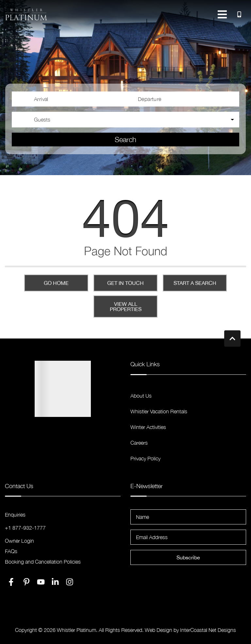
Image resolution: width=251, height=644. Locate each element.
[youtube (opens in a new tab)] (41, 582)
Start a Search (195, 283)
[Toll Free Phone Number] (239, 14)
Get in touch (125, 283)
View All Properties (126, 306)
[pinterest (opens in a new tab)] (26, 582)
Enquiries (15, 515)
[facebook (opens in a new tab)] (12, 582)
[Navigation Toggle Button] (222, 14)
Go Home (56, 283)
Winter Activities (148, 427)
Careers (139, 443)
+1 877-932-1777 (25, 528)
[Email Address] (188, 537)
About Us (141, 396)
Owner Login (19, 541)
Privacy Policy (145, 458)
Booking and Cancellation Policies (43, 562)
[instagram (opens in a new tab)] (70, 582)
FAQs (11, 551)
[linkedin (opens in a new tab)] (55, 582)
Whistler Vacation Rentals (159, 411)
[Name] (188, 517)
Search (125, 140)
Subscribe (188, 557)
